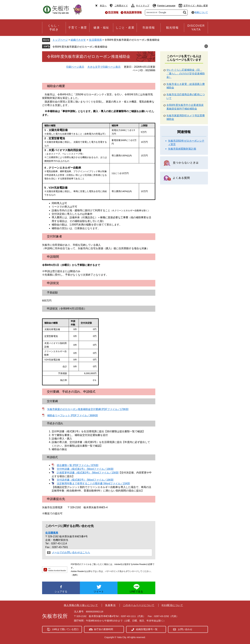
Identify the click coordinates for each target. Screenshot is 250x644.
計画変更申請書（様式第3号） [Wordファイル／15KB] (88, 473)
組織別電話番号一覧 (147, 629)
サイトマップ (143, 6)
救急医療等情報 (133, 12)
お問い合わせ (185, 629)
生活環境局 (95, 40)
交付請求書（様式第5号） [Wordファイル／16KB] (85, 480)
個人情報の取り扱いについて (81, 605)
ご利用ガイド (121, 6)
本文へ (103, 6)
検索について (201, 12)
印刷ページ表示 (75, 67)
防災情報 (113, 12)
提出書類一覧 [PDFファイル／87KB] (77, 465)
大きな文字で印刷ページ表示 (104, 67)
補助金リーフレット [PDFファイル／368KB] (72, 415)
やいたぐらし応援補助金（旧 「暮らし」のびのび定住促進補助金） (186, 73)
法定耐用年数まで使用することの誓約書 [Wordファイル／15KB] (93, 483)
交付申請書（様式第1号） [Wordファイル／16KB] (85, 469)
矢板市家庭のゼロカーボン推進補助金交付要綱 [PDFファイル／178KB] (88, 409)
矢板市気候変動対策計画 (182, 149)
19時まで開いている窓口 (65, 629)
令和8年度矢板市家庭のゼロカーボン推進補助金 (80, 47)
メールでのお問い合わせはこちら (71, 552)
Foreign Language (166, 6)
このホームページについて (139, 605)
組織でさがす (78, 40)
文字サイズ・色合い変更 (196, 6)
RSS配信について (172, 605)
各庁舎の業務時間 (103, 629)
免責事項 (110, 605)
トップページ (60, 40)
